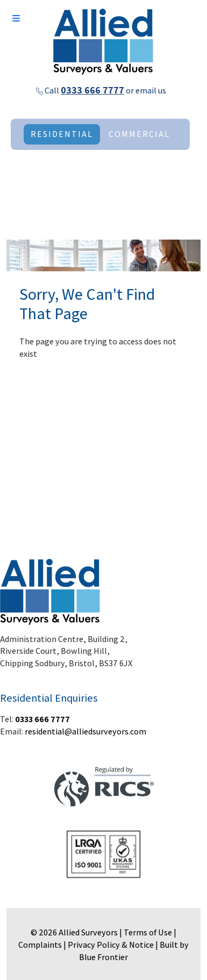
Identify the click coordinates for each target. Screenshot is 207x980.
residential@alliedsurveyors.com (85, 732)
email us (151, 91)
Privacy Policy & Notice (111, 945)
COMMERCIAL (139, 134)
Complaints (40, 945)
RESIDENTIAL (62, 134)
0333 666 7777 (92, 90)
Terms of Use (148, 932)
